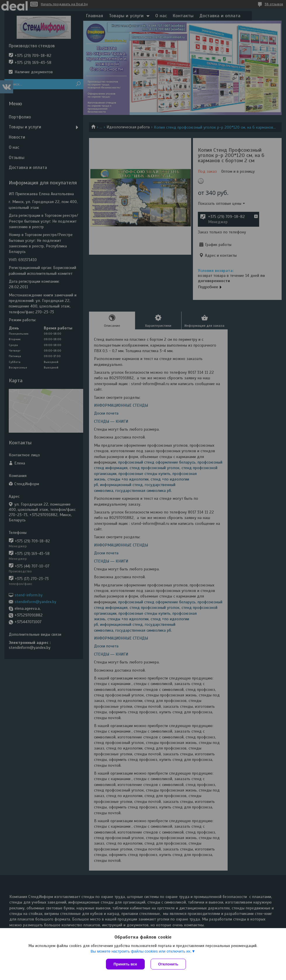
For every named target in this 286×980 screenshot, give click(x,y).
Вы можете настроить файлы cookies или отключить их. (141, 951)
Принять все (125, 964)
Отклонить (168, 964)
